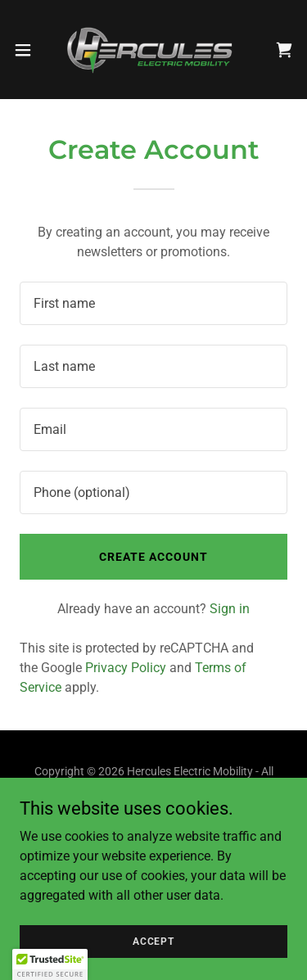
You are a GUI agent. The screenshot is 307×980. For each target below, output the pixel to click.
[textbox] (153, 303)
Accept (153, 941)
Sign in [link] (230, 609)
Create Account (153, 557)
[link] (153, 50)
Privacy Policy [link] (126, 668)
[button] (29, 50)
